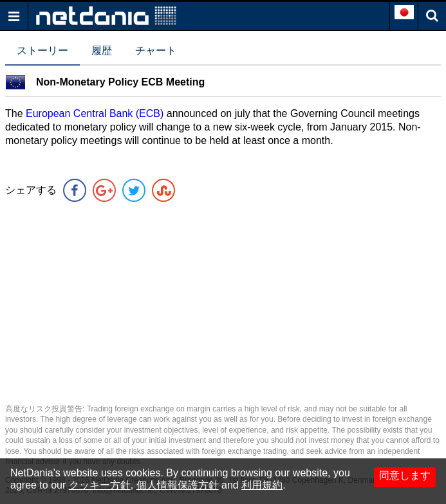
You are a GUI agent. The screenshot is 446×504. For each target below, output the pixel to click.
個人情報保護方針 (178, 485)
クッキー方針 (100, 485)
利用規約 (262, 485)
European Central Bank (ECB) (95, 113)
